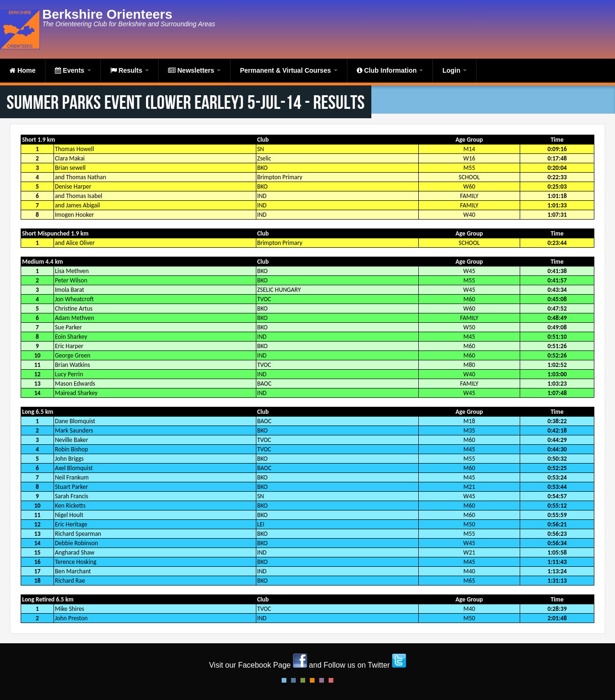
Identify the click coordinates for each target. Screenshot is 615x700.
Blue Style (293, 680)
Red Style (331, 680)
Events (73, 70)
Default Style (284, 680)
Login (454, 70)
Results (130, 70)
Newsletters (194, 70)
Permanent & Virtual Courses (288, 70)
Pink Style (322, 680)
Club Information (390, 70)
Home (23, 70)
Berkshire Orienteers (107, 14)
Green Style (303, 680)
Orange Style (312, 680)
